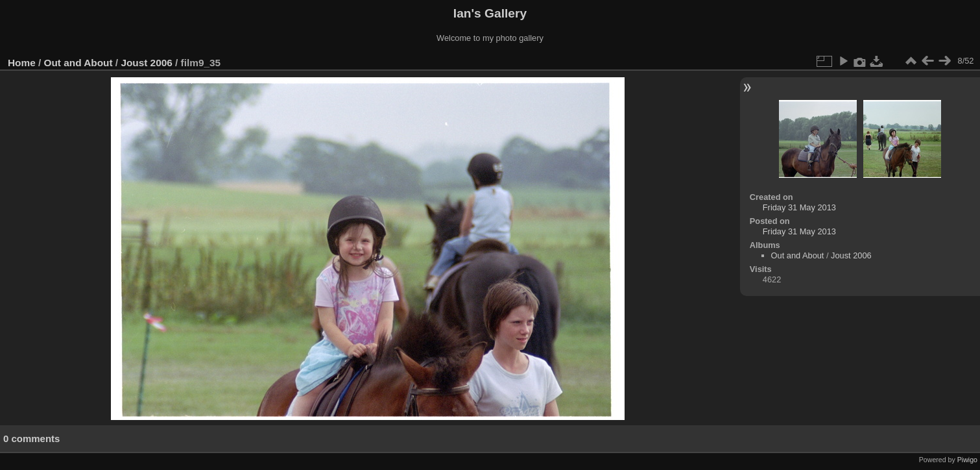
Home (22, 63)
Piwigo (967, 460)
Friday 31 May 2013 (799, 207)
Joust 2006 (146, 63)
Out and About (78, 63)
